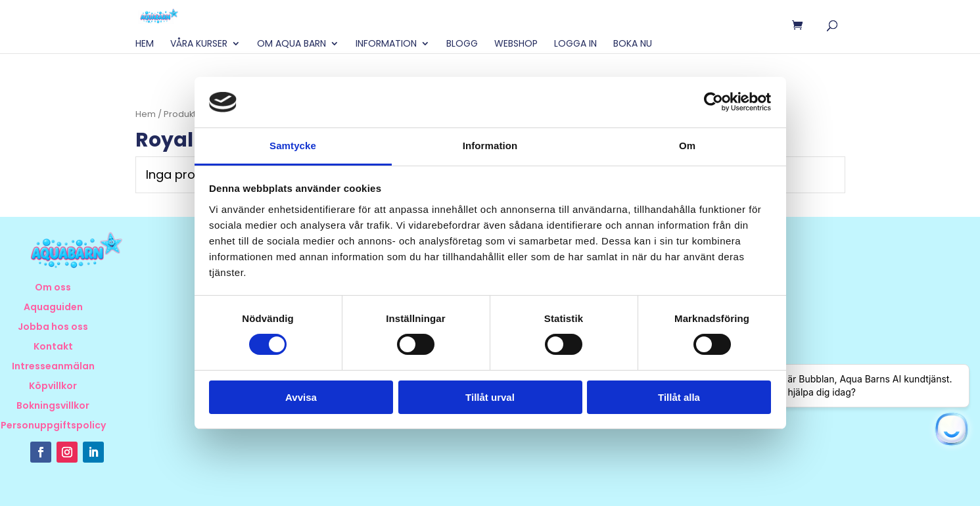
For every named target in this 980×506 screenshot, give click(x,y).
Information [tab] (490, 146)
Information (386, 44)
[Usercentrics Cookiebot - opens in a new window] (713, 102)
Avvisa (301, 397)
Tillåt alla (679, 397)
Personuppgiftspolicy (53, 426)
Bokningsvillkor (53, 406)
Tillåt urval (490, 397)
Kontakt (53, 347)
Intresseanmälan (53, 367)
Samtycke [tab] (293, 146)
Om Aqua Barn (292, 44)
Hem (145, 44)
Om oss (53, 288)
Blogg (462, 44)
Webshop (516, 44)
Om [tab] (687, 146)
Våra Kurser (199, 44)
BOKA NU (633, 44)
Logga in (575, 44)
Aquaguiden (53, 308)
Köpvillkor (53, 387)
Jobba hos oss (53, 328)
